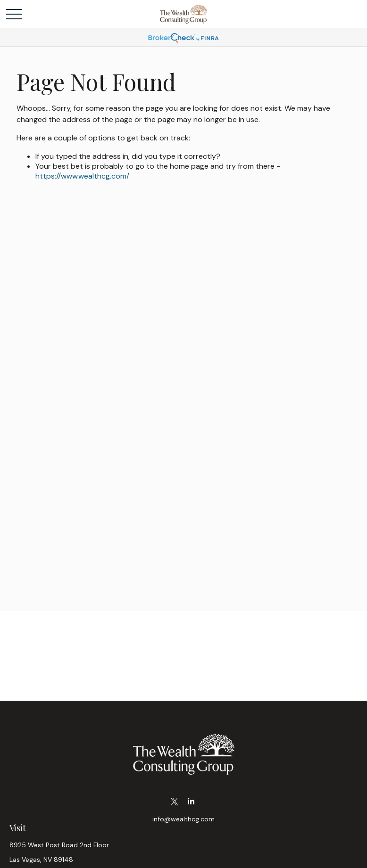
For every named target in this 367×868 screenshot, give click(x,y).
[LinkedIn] (191, 802)
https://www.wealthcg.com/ (82, 176)
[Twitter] (174, 802)
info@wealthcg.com (183, 819)
